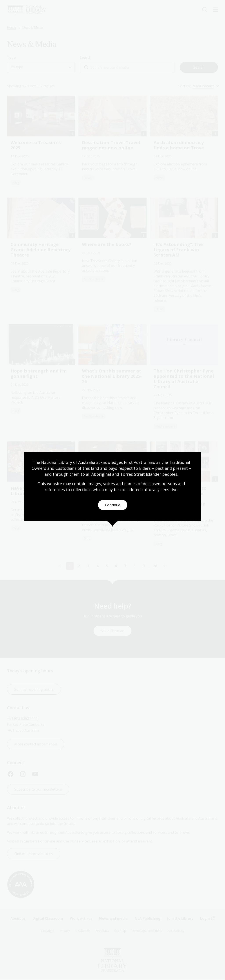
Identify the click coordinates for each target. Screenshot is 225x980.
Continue (113, 505)
